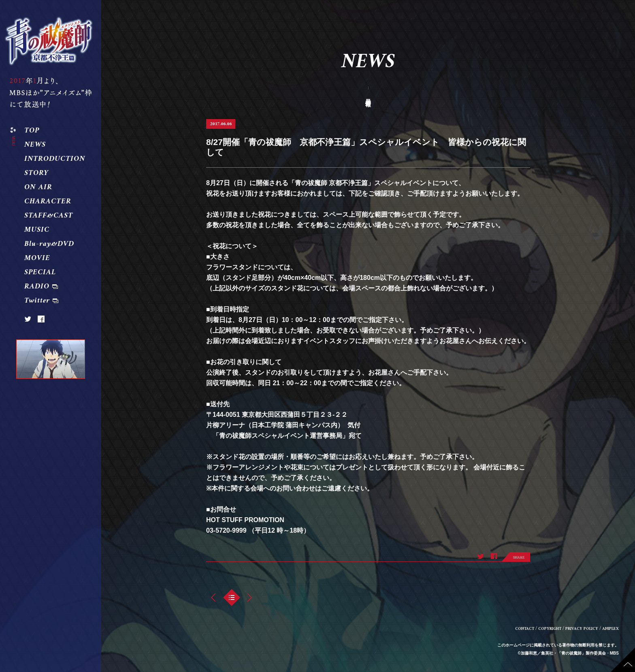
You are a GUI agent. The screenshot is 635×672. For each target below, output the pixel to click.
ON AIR (38, 188)
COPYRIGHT (550, 629)
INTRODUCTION (55, 159)
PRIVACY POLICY (582, 629)
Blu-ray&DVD (49, 244)
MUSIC (37, 230)
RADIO (37, 287)
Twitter (37, 301)
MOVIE (37, 258)
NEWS (35, 145)
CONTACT (525, 629)
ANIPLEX (610, 629)
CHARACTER (48, 202)
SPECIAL (40, 273)
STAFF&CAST (49, 216)
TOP (32, 131)
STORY (36, 173)
